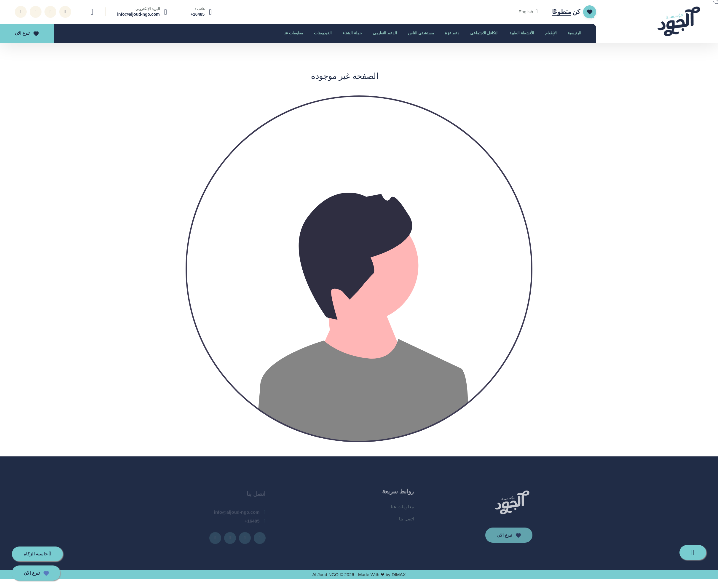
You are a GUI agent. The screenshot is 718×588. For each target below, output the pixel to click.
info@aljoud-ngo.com (138, 14)
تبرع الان (26, 33)
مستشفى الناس (421, 33)
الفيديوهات (323, 33)
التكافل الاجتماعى (485, 33)
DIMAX (399, 575)
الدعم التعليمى (385, 33)
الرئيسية (575, 33)
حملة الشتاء (352, 33)
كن (566, 12)
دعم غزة (452, 33)
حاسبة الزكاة (37, 553)
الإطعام (551, 33)
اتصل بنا (406, 522)
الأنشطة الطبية (522, 33)
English (528, 12)
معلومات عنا (293, 33)
